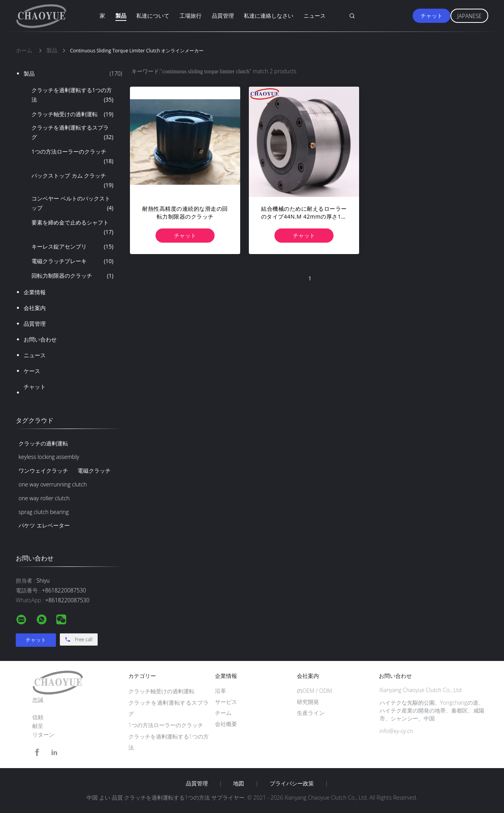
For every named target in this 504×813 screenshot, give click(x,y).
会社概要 (226, 724)
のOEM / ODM (314, 691)
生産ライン (311, 713)
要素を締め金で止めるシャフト (72, 228)
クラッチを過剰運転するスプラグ (72, 133)
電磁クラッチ (94, 471)
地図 (239, 783)
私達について (153, 16)
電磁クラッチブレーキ (72, 261)
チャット (432, 16)
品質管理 (223, 16)
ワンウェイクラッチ (43, 471)
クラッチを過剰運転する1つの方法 (72, 95)
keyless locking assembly (49, 457)
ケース (32, 371)
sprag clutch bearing (44, 512)
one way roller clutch (44, 498)
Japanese (469, 16)
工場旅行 (191, 16)
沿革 (220, 691)
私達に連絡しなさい (269, 16)
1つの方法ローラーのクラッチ (72, 157)
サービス (226, 702)
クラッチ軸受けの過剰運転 (72, 114)
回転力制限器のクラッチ (72, 276)
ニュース (315, 16)
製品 (121, 16)
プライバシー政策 (292, 783)
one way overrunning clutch (53, 484)
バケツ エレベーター (44, 525)
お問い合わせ (40, 339)
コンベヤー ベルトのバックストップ (72, 204)
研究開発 (308, 702)
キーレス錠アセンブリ (72, 247)
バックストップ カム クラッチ (72, 181)
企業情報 (35, 292)
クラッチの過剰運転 (43, 443)
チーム (223, 713)
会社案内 (35, 308)
